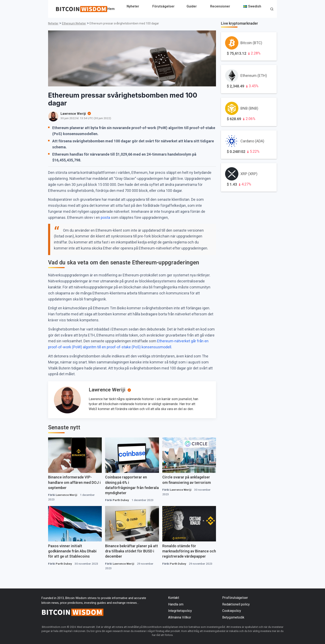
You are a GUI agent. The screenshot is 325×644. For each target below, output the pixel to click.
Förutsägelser (163, 6)
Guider (192, 6)
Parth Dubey (121, 500)
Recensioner (220, 6)
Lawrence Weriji (107, 390)
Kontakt (174, 598)
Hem (111, 9)
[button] (272, 9)
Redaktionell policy (236, 604)
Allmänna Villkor (180, 617)
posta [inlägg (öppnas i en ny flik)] (106, 217)
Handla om (176, 604)
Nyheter (133, 6)
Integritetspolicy (180, 611)
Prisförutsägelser (235, 598)
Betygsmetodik (233, 617)
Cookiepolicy (232, 611)
